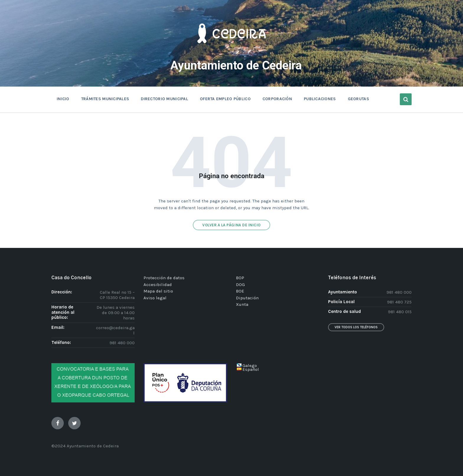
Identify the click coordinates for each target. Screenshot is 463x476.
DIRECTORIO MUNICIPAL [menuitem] (164, 99)
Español (251, 369)
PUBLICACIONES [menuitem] (320, 99)
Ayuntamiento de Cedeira (236, 65)
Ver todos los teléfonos (356, 327)
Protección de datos (164, 278)
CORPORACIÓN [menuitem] (277, 99)
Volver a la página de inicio (231, 225)
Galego (250, 365)
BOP (240, 278)
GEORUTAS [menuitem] (358, 99)
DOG (240, 285)
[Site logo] (231, 52)
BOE (240, 291)
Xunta (242, 304)
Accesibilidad (158, 285)
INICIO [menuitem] (63, 99)
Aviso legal (155, 298)
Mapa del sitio (158, 291)
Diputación (247, 298)
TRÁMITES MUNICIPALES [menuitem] (105, 99)
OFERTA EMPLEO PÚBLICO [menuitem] (225, 99)
